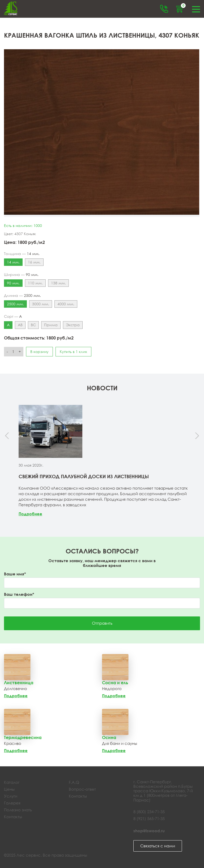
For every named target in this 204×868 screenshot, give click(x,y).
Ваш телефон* (19, 594)
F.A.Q (74, 782)
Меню (196, 9)
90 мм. (13, 283)
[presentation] (7, 436)
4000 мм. (66, 304)
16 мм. (34, 262)
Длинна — (22, 296)
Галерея (12, 803)
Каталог (12, 782)
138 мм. (58, 283)
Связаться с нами (158, 846)
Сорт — (13, 316)
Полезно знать (18, 810)
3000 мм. (41, 304)
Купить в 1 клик (73, 352)
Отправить (102, 623)
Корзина (182, 6)
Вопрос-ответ (82, 789)
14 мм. (13, 262)
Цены (9, 789)
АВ (20, 325)
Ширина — (21, 275)
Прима (51, 325)
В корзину (39, 352)
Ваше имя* (15, 574)
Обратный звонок (164, 9)
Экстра (73, 325)
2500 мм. (15, 304)
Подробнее (30, 514)
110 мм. (35, 283)
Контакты (13, 817)
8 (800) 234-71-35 (149, 812)
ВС (33, 325)
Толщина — (22, 254)
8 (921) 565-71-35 (149, 818)
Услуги (11, 796)
